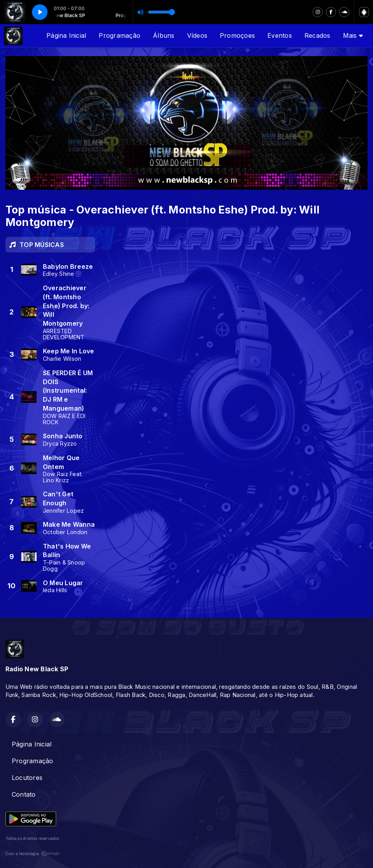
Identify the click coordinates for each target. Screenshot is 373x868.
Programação (119, 35)
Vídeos (197, 35)
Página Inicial (66, 35)
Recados (317, 35)
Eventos (280, 35)
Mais (353, 35)
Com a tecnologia (33, 854)
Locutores (27, 778)
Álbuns (164, 35)
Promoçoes (237, 35)
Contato (24, 794)
